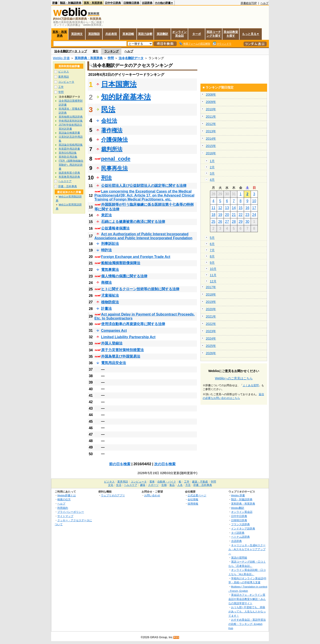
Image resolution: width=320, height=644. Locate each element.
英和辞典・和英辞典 (89, 58)
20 (227, 215)
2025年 (211, 346)
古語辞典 (147, 3)
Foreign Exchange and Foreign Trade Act (136, 257)
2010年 (211, 109)
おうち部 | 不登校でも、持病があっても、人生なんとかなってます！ (247, 611)
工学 (61, 87)
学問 (111, 58)
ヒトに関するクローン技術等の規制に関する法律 (140, 289)
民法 (108, 109)
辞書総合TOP (249, 3)
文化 (111, 485)
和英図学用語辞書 (69, 149)
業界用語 (64, 77)
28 (234, 222)
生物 (164, 485)
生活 (119, 485)
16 (247, 208)
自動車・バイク (167, 482)
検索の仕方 (64, 499)
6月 (212, 244)
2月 (212, 167)
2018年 (211, 294)
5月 (212, 238)
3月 (212, 173)
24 (254, 215)
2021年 (211, 316)
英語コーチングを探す (214, 34)
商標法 (106, 283)
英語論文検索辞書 (69, 133)
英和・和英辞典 (93, 3)
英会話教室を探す (231, 34)
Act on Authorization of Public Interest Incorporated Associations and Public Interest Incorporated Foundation (143, 236)
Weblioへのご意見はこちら (234, 378)
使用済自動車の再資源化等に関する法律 (133, 324)
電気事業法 (110, 270)
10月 (213, 269)
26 (220, 222)
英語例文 (77, 34)
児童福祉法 (110, 295)
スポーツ (153, 485)
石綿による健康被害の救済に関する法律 (133, 222)
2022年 (211, 324)
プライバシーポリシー (71, 512)
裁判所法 (112, 149)
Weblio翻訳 (238, 508)
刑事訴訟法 (110, 244)
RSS (176, 637)
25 (213, 222)
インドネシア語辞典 (243, 528)
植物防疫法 (110, 302)
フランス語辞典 (240, 524)
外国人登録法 (112, 343)
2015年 (211, 146)
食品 (172, 485)
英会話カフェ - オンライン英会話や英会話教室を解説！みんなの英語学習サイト (247, 599)
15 (241, 208)
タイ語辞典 (238, 533)
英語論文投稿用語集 (71, 145)
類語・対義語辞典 (71, 3)
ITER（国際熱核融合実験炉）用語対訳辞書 (71, 165)
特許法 (106, 250)
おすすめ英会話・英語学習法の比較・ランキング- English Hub (247, 624)
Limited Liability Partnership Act (128, 337)
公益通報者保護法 (115, 228)
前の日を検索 (120, 464)
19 (220, 215)
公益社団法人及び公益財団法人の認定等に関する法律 (144, 186)
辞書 (55, 3)
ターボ (197, 34)
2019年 (211, 302)
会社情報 (193, 499)
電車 (152, 482)
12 (220, 208)
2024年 (211, 338)
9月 (212, 263)
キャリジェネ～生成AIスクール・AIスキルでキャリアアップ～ (247, 549)
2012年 (211, 124)
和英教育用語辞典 (69, 177)
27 (227, 222)
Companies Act (114, 331)
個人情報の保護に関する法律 (124, 276)
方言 (188, 485)
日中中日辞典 (113, 3)
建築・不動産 (200, 482)
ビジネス (64, 72)
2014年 (211, 139)
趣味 (143, 485)
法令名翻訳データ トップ (71, 51)
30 (247, 222)
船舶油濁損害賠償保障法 (121, 263)
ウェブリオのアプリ (113, 495)
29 (241, 222)
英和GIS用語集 (68, 153)
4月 (212, 180)
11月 (213, 275)
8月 (212, 256)
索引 (96, 51)
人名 (180, 485)
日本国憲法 (119, 84)
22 (241, 215)
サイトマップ (65, 516)
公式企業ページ (197, 495)
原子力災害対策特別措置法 (122, 350)
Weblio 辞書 (61, 58)
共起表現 (111, 34)
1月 (212, 161)
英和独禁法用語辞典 (71, 117)
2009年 (211, 102)
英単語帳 (128, 34)
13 (227, 208)
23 (247, 215)
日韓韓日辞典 (131, 3)
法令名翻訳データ (131, 58)
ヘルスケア (65, 181)
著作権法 (112, 130)
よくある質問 (251, 385)
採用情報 (193, 504)
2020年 (211, 309)
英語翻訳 (162, 34)
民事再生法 (114, 168)
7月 (212, 250)
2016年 (211, 153)
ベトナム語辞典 (240, 537)
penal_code (116, 159)
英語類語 (94, 34)
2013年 (211, 131)
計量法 (106, 309)
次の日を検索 (165, 464)
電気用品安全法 (114, 363)
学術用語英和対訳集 (71, 121)
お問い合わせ (152, 495)
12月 (213, 281)
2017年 (211, 287)
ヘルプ (264, 3)
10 (254, 201)
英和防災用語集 (68, 157)
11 (213, 208)
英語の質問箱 (239, 558)
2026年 (211, 353)
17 (254, 208)
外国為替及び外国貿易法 (121, 356)
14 (234, 208)
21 (234, 215)
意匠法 (106, 215)
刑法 (106, 178)
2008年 (211, 95)
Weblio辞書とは (67, 495)
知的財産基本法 (126, 97)
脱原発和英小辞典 (69, 173)
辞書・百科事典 (68, 186)
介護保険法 (114, 140)
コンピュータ (66, 82)
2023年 (211, 331)
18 (213, 215)
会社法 (109, 121)
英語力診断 (145, 34)
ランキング (111, 51)
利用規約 (63, 508)
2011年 (211, 117)
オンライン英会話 (179, 34)
